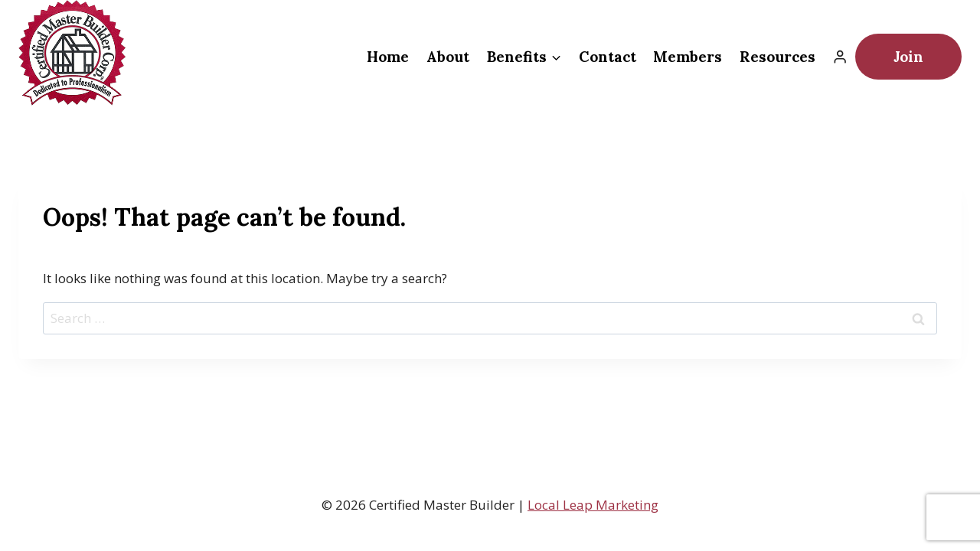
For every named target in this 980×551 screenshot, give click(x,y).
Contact (608, 57)
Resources (777, 57)
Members (688, 57)
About (448, 57)
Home (388, 57)
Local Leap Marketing (593, 505)
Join (908, 57)
